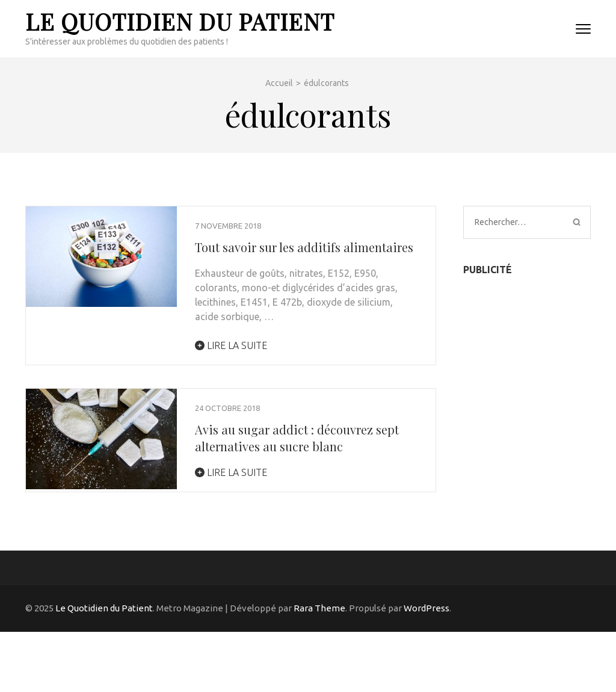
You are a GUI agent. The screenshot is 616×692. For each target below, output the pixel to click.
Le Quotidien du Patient (180, 21)
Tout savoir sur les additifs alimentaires (304, 247)
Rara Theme (319, 608)
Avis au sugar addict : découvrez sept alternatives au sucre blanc (297, 438)
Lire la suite (231, 345)
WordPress (427, 608)
